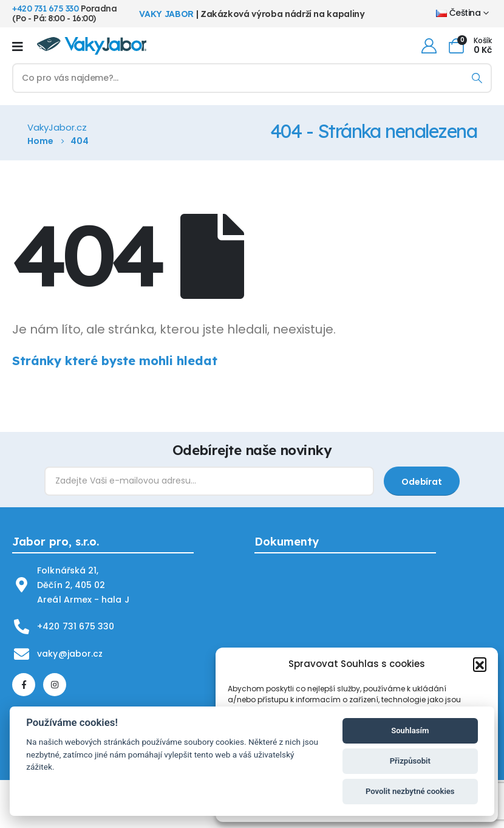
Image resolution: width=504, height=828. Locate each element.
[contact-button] (421, 481)
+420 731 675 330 (45, 9)
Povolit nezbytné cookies (410, 791)
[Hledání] (477, 78)
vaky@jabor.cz (70, 654)
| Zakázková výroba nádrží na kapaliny (252, 14)
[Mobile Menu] (18, 46)
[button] (480, 664)
